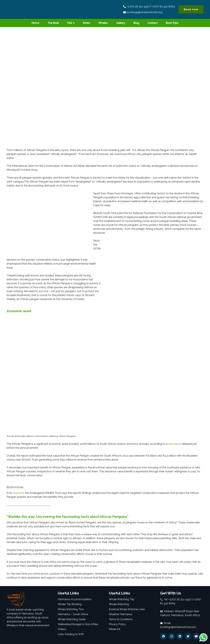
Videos (62, 629)
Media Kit (115, 629)
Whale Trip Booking (70, 604)
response (18, 493)
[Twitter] (188, 636)
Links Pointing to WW (71, 634)
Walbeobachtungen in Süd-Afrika (78, 624)
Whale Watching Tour (71, 609)
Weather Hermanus (121, 614)
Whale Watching (119, 604)
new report (175, 444)
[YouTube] (196, 636)
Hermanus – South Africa (73, 614)
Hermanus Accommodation (75, 599)
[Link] (21, 10)
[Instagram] (172, 636)
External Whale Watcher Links (127, 609)
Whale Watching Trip (122, 599)
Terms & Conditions (121, 619)
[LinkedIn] (180, 636)
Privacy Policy (117, 624)
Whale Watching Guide (72, 619)
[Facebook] (163, 636)
